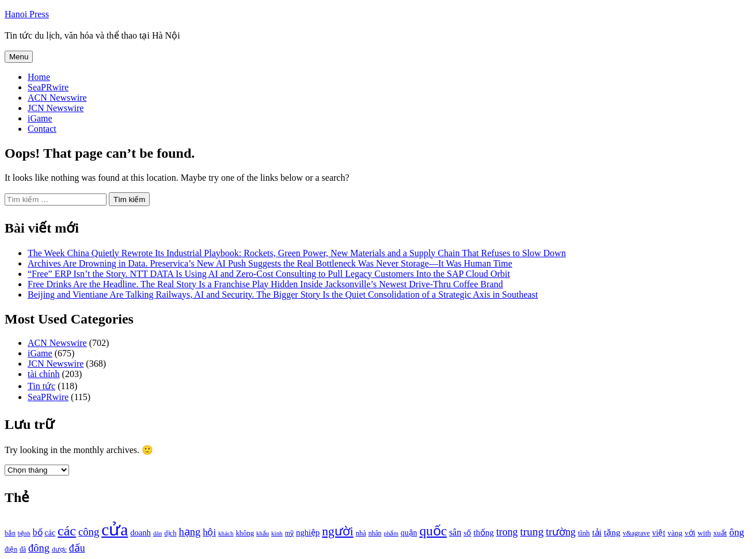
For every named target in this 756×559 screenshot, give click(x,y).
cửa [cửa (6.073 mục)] (115, 530)
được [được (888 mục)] (59, 549)
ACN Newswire (57, 98)
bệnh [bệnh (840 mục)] (24, 533)
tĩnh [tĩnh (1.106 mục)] (584, 533)
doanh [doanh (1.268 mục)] (140, 533)
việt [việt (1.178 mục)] (659, 533)
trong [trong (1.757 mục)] (507, 532)
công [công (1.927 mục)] (89, 532)
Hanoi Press (27, 14)
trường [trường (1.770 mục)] (561, 532)
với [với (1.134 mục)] (690, 533)
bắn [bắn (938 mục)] (10, 533)
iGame (40, 118)
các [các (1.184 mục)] (50, 533)
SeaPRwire (48, 87)
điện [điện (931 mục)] (11, 550)
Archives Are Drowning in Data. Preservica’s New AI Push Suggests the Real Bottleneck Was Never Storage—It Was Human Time (270, 263)
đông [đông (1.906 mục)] (39, 548)
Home (39, 77)
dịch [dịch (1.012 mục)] (170, 533)
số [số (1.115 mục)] (467, 533)
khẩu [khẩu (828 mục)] (263, 533)
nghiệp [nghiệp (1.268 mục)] (308, 533)
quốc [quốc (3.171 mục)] (433, 531)
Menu (19, 57)
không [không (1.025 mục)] (245, 533)
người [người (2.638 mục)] (337, 531)
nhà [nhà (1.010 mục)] (361, 533)
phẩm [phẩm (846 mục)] (391, 533)
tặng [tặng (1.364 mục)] (612, 532)
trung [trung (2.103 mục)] (532, 532)
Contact (42, 129)
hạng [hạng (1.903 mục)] (189, 532)
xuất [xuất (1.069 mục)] (720, 533)
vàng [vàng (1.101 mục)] (675, 533)
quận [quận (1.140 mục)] (409, 533)
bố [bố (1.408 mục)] (38, 532)
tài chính (44, 374)
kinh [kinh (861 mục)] (277, 533)
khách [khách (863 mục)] (226, 533)
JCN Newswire (56, 108)
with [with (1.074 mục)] (704, 533)
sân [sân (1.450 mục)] (455, 532)
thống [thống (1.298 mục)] (483, 533)
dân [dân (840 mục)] (157, 533)
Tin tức (41, 386)
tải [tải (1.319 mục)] (597, 533)
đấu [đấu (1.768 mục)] (77, 548)
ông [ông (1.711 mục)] (736, 532)
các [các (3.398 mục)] (67, 531)
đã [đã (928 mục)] (23, 550)
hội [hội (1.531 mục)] (209, 532)
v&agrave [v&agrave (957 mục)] (636, 533)
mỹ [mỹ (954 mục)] (289, 533)
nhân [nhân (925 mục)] (375, 533)
